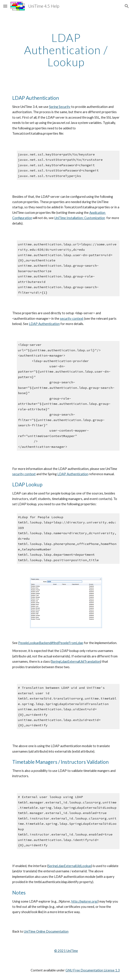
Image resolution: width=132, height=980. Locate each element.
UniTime (72, 951)
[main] (66, 50)
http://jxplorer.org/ (85, 901)
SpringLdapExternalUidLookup (70, 866)
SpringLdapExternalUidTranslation (76, 661)
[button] (5, 6)
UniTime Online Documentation (46, 931)
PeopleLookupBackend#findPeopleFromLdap (51, 643)
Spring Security (60, 107)
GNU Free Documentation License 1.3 (93, 970)
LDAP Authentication (44, 324)
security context (72, 319)
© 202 (59, 951)
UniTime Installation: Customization (80, 218)
